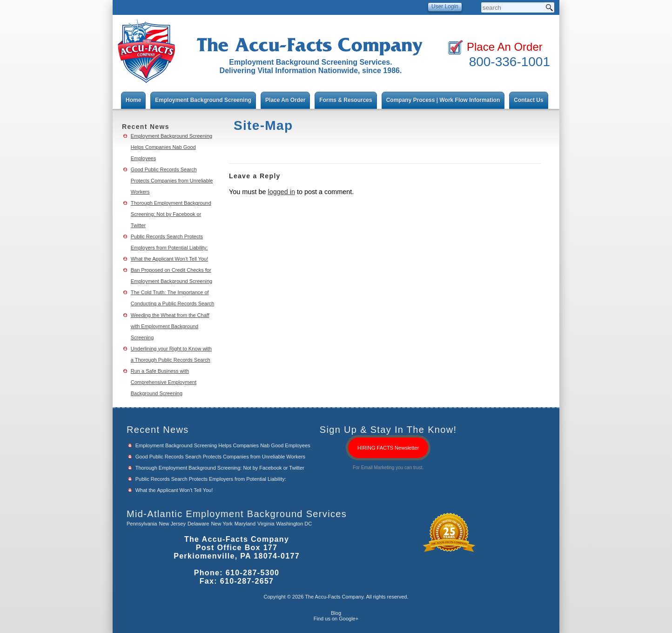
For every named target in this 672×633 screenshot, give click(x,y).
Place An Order (505, 47)
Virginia (266, 524)
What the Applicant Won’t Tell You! (170, 259)
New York (222, 524)
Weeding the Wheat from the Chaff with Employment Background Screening (170, 326)
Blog (336, 613)
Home (133, 100)
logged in (281, 192)
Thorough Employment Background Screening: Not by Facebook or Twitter (171, 214)
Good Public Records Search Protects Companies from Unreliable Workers (172, 181)
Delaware (198, 524)
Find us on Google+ (336, 619)
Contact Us (528, 100)
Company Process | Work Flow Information (443, 100)
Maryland (245, 524)
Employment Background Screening (203, 100)
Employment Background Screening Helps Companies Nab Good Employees (171, 147)
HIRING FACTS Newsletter (388, 448)
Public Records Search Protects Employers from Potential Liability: (211, 479)
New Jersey (172, 524)
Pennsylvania (142, 524)
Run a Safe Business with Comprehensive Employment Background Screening (164, 382)
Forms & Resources (346, 100)
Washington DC (294, 524)
